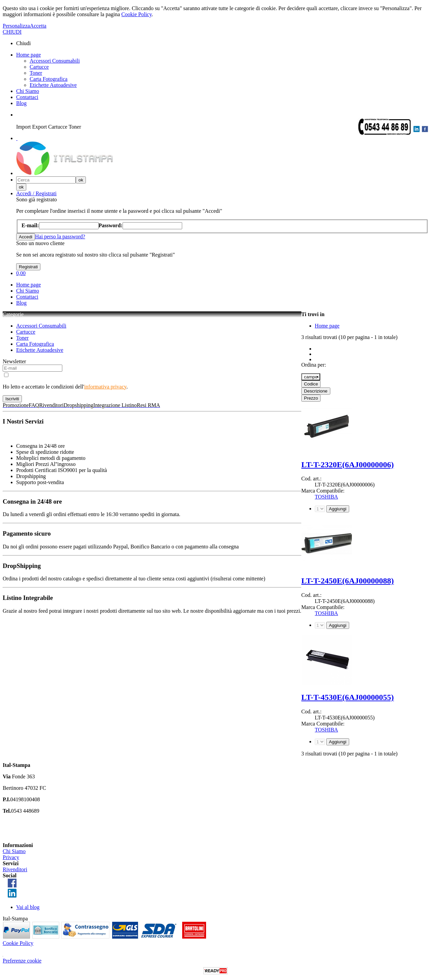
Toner (36, 73)
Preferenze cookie (22, 961)
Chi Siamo (28, 91)
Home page (28, 55)
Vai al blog (28, 907)
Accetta (38, 26)
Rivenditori (15, 869)
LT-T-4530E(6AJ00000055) (348, 697)
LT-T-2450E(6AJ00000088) (348, 581)
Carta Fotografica (48, 79)
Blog (21, 103)
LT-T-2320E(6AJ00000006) (348, 465)
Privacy (11, 857)
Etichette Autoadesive (53, 85)
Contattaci (27, 97)
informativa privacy (105, 387)
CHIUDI (12, 32)
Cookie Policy (136, 14)
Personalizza (16, 26)
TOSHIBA (326, 497)
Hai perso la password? (60, 236)
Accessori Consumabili (55, 61)
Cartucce (39, 67)
